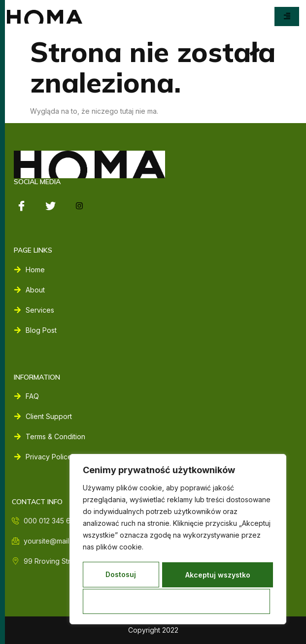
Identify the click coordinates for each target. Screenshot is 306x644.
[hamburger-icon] (287, 16)
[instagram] (79, 206)
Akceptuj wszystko (178, 601)
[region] (178, 540)
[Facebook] (21, 206)
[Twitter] (50, 206)
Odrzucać (222, 576)
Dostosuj (128, 576)
